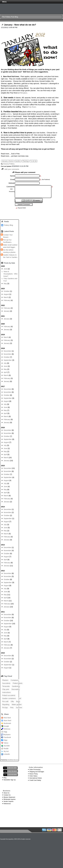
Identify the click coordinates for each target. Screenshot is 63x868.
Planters (5, 680)
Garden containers (9, 698)
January (7, 311)
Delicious (7, 729)
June (5, 269)
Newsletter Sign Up (10, 780)
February (7, 300)
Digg (5, 732)
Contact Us (7, 795)
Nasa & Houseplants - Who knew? (11, 274)
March (6, 297)
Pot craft (5, 701)
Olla (12, 701)
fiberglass (24, 93)
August (6, 294)
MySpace (7, 735)
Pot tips (5, 708)
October (7, 291)
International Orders (36, 778)
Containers (15, 680)
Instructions (6, 692)
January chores (8, 161)
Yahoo (6, 743)
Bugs (18, 701)
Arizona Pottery (9, 164)
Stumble (7, 746)
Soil (20, 698)
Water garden (17, 705)
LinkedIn (7, 754)
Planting (25, 161)
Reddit (6, 749)
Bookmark (7, 723)
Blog (5, 778)
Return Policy (34, 774)
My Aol (6, 751)
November (7, 354)
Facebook (7, 737)
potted (13, 119)
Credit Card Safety (35, 780)
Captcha (37, 200)
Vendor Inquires (8, 801)
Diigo (6, 740)
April (5, 372)
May (5, 284)
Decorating (16, 689)
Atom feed (7, 721)
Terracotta (6, 686)
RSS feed (7, 718)
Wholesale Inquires (10, 799)
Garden (18, 161)
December (7, 351)
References (7, 804)
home (36, 79)
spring (53, 140)
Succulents (6, 683)
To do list (33, 161)
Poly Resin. (32, 107)
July (5, 363)
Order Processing (35, 770)
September (8, 360)
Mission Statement (9, 797)
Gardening (16, 686)
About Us (6, 793)
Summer (19, 708)
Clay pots (6, 689)
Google (6, 726)
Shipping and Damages (37, 772)
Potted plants (18, 683)
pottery (9, 114)
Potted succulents (9, 695)
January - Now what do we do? (20, 25)
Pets (12, 708)
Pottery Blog (8, 225)
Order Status (33, 776)
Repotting (6, 705)
